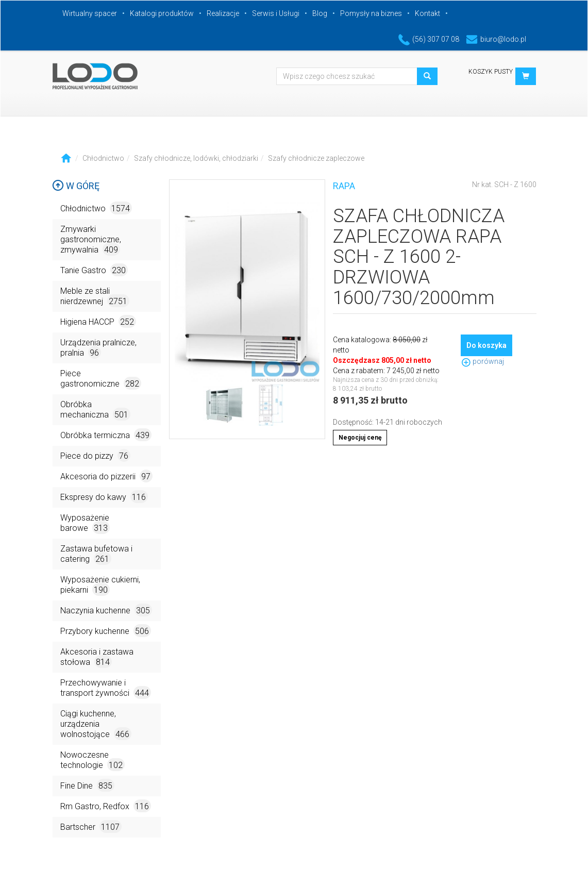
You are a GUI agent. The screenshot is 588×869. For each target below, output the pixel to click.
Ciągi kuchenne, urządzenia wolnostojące (96, 724)
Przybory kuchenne (106, 631)
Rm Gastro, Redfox (106, 806)
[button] (526, 76)
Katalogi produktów (162, 13)
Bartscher (91, 826)
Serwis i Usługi (276, 13)
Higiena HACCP (98, 321)
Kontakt (427, 13)
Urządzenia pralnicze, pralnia (98, 348)
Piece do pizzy (95, 455)
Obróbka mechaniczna (95, 410)
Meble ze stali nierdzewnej (95, 297)
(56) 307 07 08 (429, 39)
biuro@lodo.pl (496, 39)
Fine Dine (87, 785)
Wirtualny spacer (90, 13)
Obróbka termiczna (106, 435)
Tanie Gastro (94, 270)
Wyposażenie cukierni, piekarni (100, 585)
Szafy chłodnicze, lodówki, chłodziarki (196, 158)
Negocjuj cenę (360, 438)
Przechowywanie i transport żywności (106, 688)
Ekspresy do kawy (104, 497)
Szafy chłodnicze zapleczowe (316, 158)
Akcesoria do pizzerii (106, 476)
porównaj (482, 361)
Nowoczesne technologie (93, 761)
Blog (320, 13)
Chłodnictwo (103, 158)
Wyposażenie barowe (85, 523)
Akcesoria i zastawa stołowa (97, 657)
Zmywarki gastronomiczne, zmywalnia (91, 240)
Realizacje (223, 13)
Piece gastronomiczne (101, 379)
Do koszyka (486, 345)
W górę (76, 186)
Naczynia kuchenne (106, 610)
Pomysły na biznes (371, 13)
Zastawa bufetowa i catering (96, 554)
